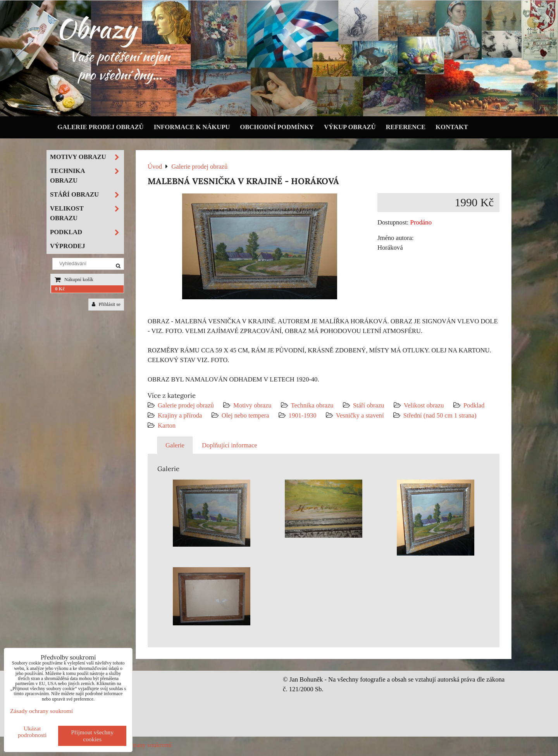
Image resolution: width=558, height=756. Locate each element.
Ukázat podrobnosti (32, 732)
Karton (167, 425)
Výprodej (68, 246)
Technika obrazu (312, 405)
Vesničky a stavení (361, 415)
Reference (406, 127)
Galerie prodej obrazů (101, 127)
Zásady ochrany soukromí (138, 745)
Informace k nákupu (192, 127)
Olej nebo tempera (245, 415)
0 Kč (60, 289)
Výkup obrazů (350, 127)
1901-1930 (303, 415)
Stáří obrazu (369, 405)
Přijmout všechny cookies (92, 736)
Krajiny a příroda (180, 415)
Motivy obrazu (252, 405)
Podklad (474, 405)
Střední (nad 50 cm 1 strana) (440, 415)
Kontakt (452, 127)
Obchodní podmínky (277, 127)
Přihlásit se (106, 304)
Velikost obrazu (424, 405)
